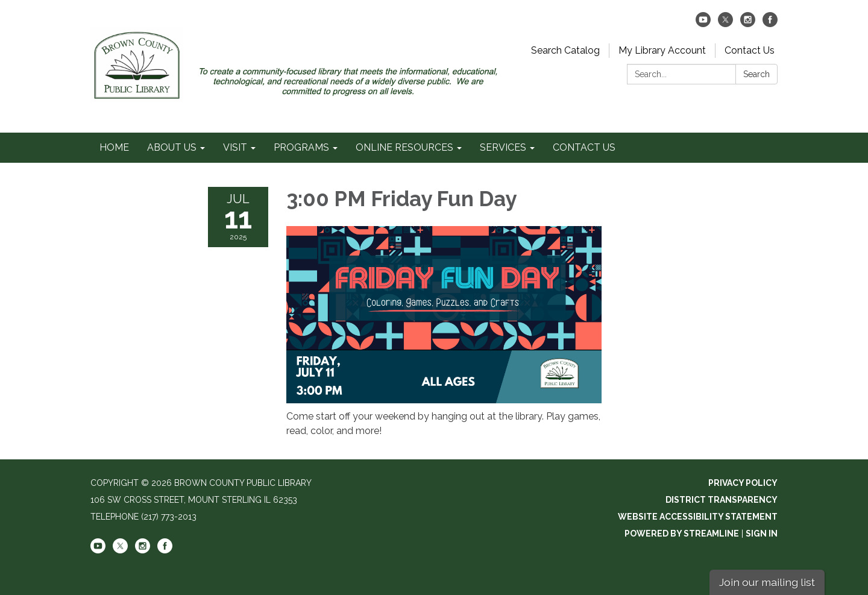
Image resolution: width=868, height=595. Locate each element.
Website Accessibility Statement (698, 517)
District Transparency (722, 500)
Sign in (762, 534)
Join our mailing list (767, 582)
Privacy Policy (743, 483)
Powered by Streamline (682, 534)
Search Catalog (565, 50)
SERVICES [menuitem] (503, 147)
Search (756, 74)
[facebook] (770, 24)
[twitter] (725, 24)
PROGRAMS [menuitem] (301, 147)
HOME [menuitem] (114, 147)
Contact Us (750, 50)
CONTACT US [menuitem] (584, 147)
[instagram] (748, 24)
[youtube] (703, 24)
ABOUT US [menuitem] (172, 147)
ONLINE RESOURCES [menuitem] (404, 147)
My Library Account (662, 50)
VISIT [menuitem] (235, 147)
